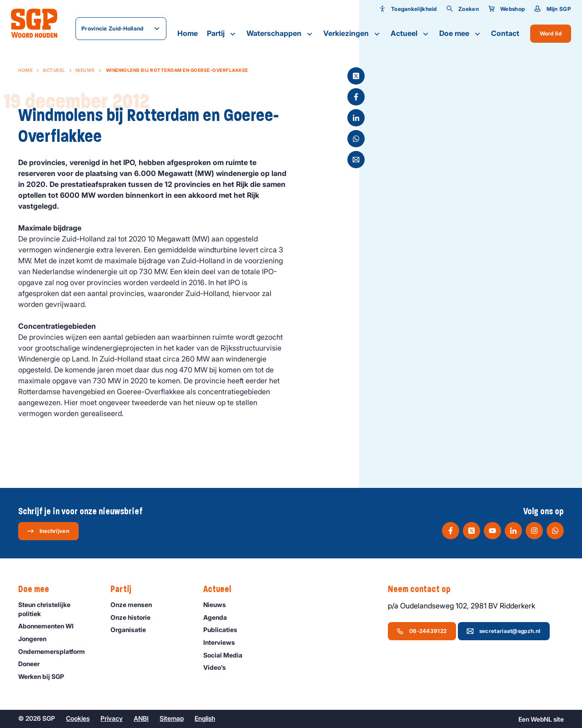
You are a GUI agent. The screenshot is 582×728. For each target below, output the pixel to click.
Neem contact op (424, 589)
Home (188, 33)
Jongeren (36, 639)
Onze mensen (135, 605)
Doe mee (461, 34)
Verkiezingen (352, 34)
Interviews (223, 642)
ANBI (141, 718)
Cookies (78, 718)
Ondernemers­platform (56, 651)
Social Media (227, 655)
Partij (222, 34)
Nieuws (85, 70)
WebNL (541, 719)
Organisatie (132, 630)
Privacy (112, 718)
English (205, 718)
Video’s (219, 667)
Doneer (33, 664)
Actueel (410, 34)
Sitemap (172, 718)
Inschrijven (48, 531)
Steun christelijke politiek (57, 609)
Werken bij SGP (45, 676)
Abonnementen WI (50, 626)
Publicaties (224, 630)
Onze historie (135, 617)
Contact (505, 33)
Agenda (219, 617)
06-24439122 (421, 631)
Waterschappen (280, 34)
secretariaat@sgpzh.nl (503, 631)
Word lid (551, 33)
